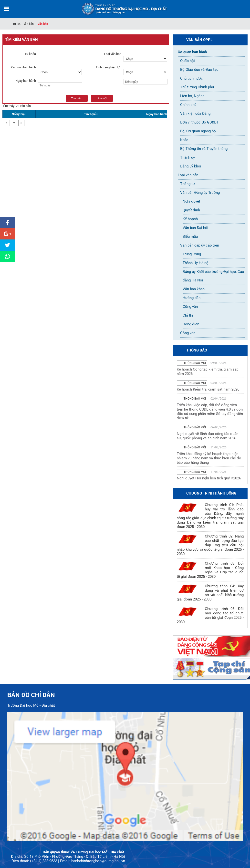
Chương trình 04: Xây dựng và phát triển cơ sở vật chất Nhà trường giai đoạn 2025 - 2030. (210, 593)
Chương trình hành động (211, 493)
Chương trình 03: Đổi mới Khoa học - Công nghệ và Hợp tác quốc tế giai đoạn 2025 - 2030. (210, 570)
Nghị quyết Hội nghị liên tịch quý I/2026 (209, 478)
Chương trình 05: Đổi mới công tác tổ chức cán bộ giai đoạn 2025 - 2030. (210, 615)
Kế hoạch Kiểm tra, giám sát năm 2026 (208, 389)
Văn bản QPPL (199, 40)
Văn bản (43, 24)
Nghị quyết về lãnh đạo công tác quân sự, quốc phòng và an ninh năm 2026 (208, 436)
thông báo (197, 350)
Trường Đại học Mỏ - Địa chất (31, 705)
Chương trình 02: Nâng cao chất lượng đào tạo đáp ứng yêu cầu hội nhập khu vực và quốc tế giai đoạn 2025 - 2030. (210, 545)
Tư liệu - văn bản (23, 24)
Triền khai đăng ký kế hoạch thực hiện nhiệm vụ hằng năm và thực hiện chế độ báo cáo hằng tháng (209, 458)
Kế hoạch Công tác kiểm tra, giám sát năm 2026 (207, 372)
